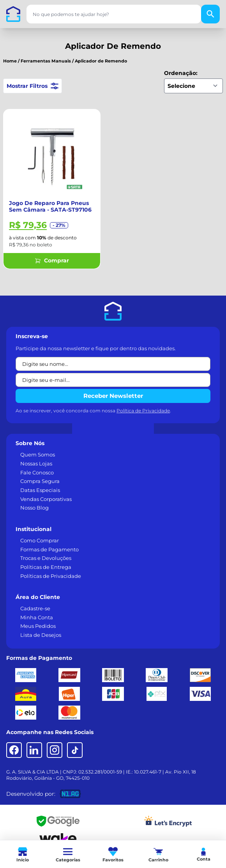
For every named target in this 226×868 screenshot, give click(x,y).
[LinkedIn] (34, 750)
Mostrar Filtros (33, 86)
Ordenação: (181, 73)
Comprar (52, 260)
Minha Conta (37, 617)
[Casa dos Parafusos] (13, 14)
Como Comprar (40, 540)
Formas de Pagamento (49, 549)
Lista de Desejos (41, 635)
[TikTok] (75, 750)
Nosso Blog (34, 508)
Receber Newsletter (113, 396)
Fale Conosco (37, 472)
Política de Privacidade (143, 411)
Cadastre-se (35, 608)
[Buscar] (210, 14)
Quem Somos (38, 454)
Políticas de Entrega (46, 567)
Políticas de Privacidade (51, 576)
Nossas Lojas (36, 463)
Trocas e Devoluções (46, 558)
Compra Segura (40, 481)
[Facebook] (14, 750)
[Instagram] (55, 750)
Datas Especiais (40, 490)
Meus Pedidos (38, 626)
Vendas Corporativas (46, 499)
